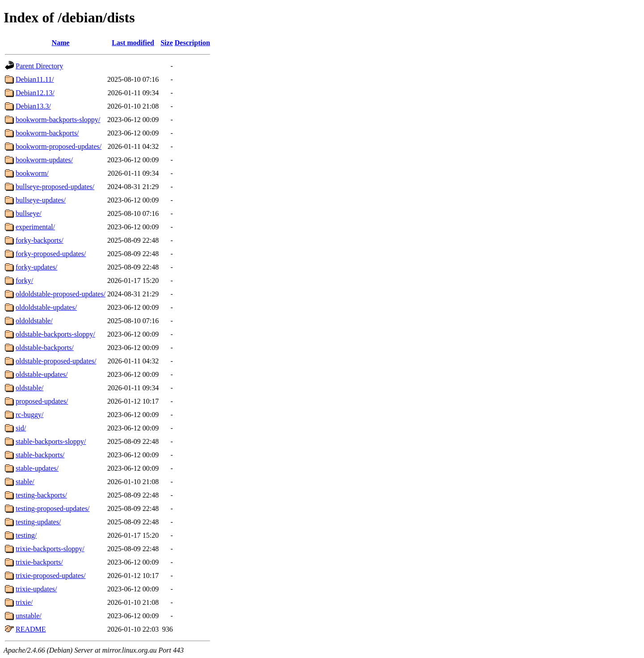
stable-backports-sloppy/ (51, 441)
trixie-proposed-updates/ (51, 576)
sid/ (21, 428)
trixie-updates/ (36, 589)
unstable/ (29, 616)
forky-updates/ (36, 267)
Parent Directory (39, 66)
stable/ (25, 482)
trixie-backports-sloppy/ (50, 549)
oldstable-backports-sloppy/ (55, 334)
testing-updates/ (38, 522)
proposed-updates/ (42, 401)
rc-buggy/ (30, 415)
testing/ (26, 535)
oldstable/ (30, 388)
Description (193, 43)
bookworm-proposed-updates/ (59, 146)
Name (60, 43)
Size (167, 43)
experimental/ (35, 227)
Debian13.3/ (33, 106)
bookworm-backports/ (47, 133)
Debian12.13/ (35, 93)
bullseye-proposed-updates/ (55, 187)
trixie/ (24, 602)
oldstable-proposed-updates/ (56, 361)
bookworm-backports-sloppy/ (58, 120)
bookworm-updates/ (44, 160)
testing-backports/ (41, 495)
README (31, 629)
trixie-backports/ (39, 562)
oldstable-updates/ (42, 374)
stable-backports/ (40, 455)
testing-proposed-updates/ (53, 508)
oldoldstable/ (34, 321)
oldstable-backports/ (45, 348)
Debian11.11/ (35, 79)
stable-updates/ (37, 468)
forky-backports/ (40, 240)
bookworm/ (32, 173)
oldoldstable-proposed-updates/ (61, 294)
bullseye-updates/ (41, 200)
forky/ (24, 280)
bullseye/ (29, 213)
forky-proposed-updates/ (51, 254)
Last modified (133, 43)
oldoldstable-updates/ (46, 307)
